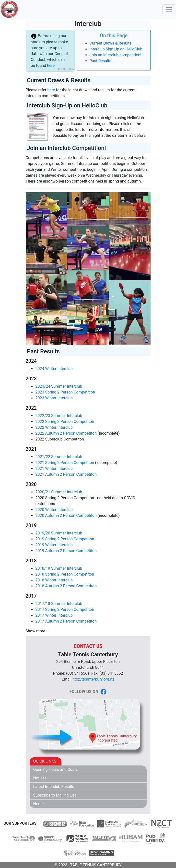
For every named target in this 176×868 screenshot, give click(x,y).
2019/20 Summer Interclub (59, 533)
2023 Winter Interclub (54, 398)
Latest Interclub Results (54, 787)
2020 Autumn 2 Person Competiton (66, 515)
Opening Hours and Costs (56, 770)
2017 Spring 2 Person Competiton (65, 609)
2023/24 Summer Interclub (59, 386)
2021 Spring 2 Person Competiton (65, 463)
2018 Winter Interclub (54, 580)
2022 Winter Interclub (54, 427)
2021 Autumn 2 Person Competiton (66, 474)
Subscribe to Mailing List (55, 795)
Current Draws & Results (111, 43)
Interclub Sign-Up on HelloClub (116, 49)
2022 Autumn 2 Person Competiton (66, 433)
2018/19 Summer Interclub (59, 568)
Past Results (100, 61)
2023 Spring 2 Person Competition (65, 392)
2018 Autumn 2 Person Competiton (66, 586)
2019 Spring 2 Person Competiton (65, 539)
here (51, 65)
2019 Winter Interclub (54, 545)
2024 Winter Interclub (54, 369)
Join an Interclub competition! (116, 55)
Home (39, 804)
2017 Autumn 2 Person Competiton (66, 621)
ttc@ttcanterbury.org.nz (94, 679)
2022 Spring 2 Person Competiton (65, 422)
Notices (40, 778)
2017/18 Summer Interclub (59, 604)
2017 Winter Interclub (54, 615)
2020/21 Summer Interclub (59, 492)
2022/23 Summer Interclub (59, 416)
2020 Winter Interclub (54, 510)
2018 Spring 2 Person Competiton (65, 574)
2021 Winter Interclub (54, 469)
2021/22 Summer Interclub (59, 457)
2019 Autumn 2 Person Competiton (66, 551)
